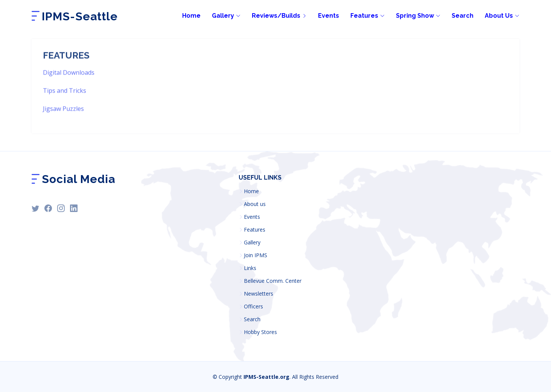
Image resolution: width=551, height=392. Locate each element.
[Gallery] (221, 16)
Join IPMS (256, 255)
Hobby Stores (260, 332)
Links (250, 268)
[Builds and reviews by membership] (274, 16)
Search (463, 16)
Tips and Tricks (65, 102)
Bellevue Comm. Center (273, 281)
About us (255, 204)
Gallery (252, 243)
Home (251, 191)
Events (329, 16)
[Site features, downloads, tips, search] (362, 16)
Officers (253, 307)
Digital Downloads (69, 84)
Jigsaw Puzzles (63, 120)
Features (255, 230)
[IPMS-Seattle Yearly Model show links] (412, 16)
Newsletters (259, 294)
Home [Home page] (191, 16)
